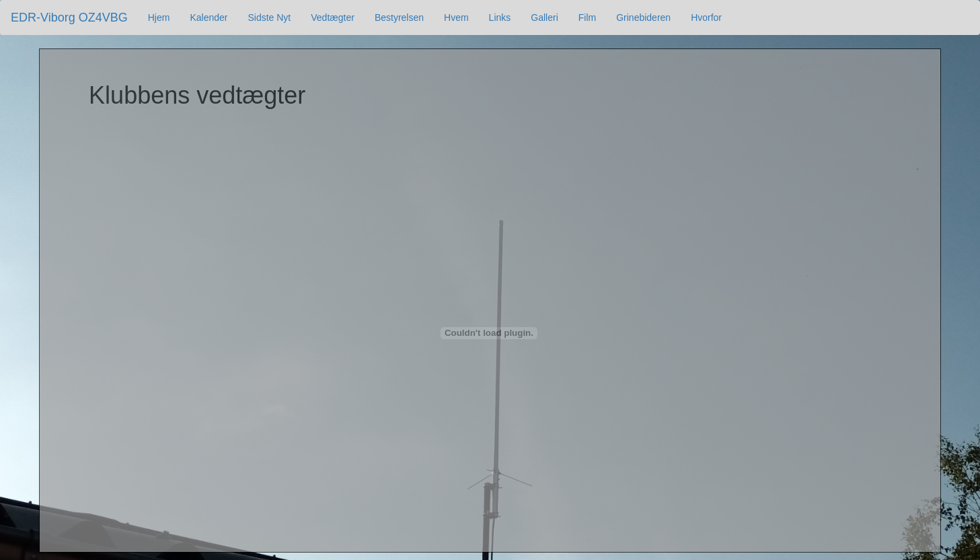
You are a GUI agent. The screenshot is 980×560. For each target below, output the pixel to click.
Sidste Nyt (269, 17)
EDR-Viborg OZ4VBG (69, 17)
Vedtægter (333, 17)
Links (500, 17)
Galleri (544, 17)
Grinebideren (643, 17)
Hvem (456, 17)
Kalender (209, 17)
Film (587, 17)
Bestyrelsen (399, 17)
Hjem (159, 17)
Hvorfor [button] (706, 17)
